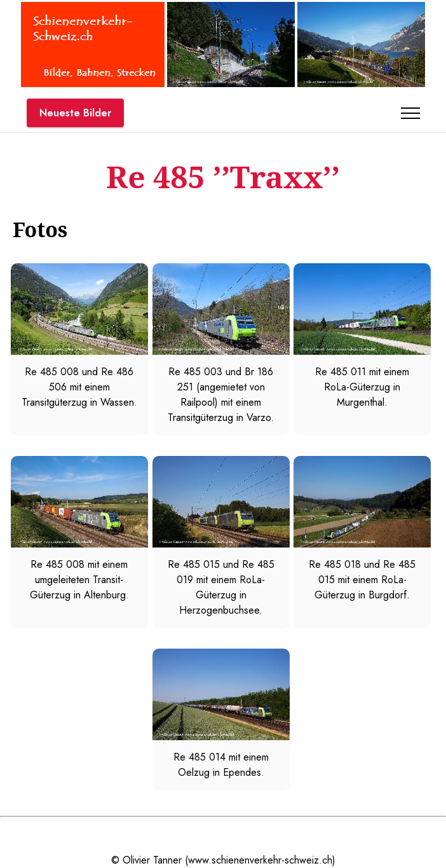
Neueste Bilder (75, 113)
